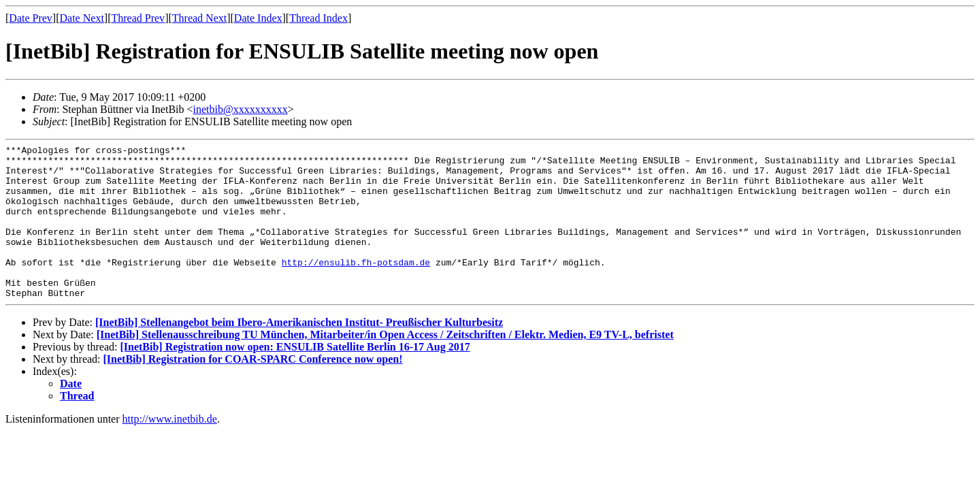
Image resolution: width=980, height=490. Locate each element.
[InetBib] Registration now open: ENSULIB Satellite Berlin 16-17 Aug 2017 (295, 377)
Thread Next (199, 18)
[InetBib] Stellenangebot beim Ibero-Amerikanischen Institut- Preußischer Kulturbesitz (299, 353)
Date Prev (31, 18)
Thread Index (318, 18)
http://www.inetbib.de (170, 450)
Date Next (82, 18)
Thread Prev (138, 18)
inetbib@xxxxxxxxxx (241, 109)
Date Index (258, 18)
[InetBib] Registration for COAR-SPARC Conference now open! (253, 390)
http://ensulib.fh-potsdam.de (356, 287)
